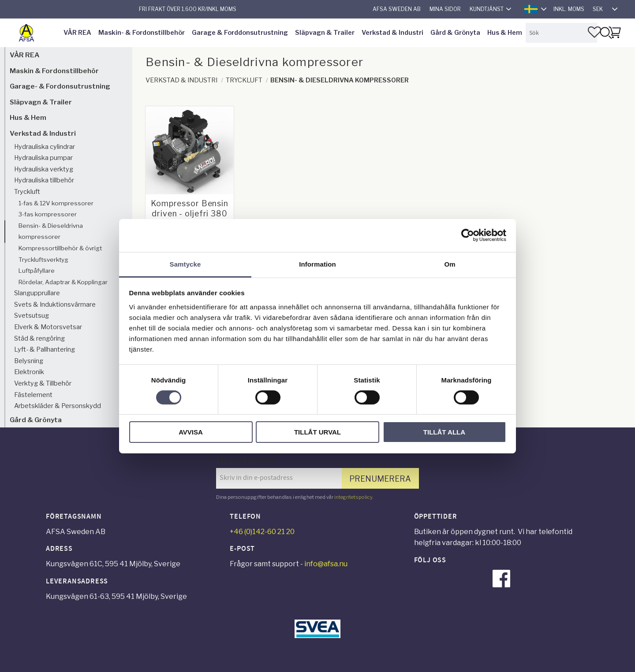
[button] (594, 32)
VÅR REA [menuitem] (77, 33)
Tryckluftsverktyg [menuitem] (43, 260)
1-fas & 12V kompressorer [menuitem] (56, 203)
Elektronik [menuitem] (29, 372)
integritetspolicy (353, 497)
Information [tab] (317, 264)
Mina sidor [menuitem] (445, 9)
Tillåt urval (317, 432)
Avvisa (191, 432)
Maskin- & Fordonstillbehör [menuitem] (142, 33)
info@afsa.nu (326, 564)
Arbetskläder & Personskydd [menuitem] (58, 406)
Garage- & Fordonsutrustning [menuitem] (60, 86)
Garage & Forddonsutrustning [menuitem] (240, 33)
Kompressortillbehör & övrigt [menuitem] (60, 248)
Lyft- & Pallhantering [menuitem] (45, 349)
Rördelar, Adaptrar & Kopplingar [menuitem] (63, 282)
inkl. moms (569, 9)
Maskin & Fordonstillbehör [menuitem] (54, 71)
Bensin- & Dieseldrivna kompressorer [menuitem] (51, 231)
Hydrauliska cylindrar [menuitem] (45, 147)
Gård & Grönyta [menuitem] (455, 33)
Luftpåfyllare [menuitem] (37, 271)
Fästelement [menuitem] (33, 395)
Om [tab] (450, 264)
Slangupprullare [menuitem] (37, 293)
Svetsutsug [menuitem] (32, 316)
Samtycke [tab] (185, 264)
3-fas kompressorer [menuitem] (48, 214)
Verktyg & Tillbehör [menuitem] (43, 383)
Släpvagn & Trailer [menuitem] (325, 33)
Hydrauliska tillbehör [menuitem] (44, 180)
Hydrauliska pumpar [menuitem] (43, 158)
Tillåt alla (444, 432)
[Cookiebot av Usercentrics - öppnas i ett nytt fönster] (468, 235)
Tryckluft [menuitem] (27, 192)
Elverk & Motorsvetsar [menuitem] (48, 327)
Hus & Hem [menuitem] (505, 33)
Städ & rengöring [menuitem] (39, 338)
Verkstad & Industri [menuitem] (392, 33)
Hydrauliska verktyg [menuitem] (44, 169)
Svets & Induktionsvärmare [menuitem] (55, 304)
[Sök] (605, 33)
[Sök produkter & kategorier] (561, 33)
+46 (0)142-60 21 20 (262, 532)
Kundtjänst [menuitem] (487, 9)
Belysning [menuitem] (29, 361)
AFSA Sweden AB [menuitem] (397, 9)
